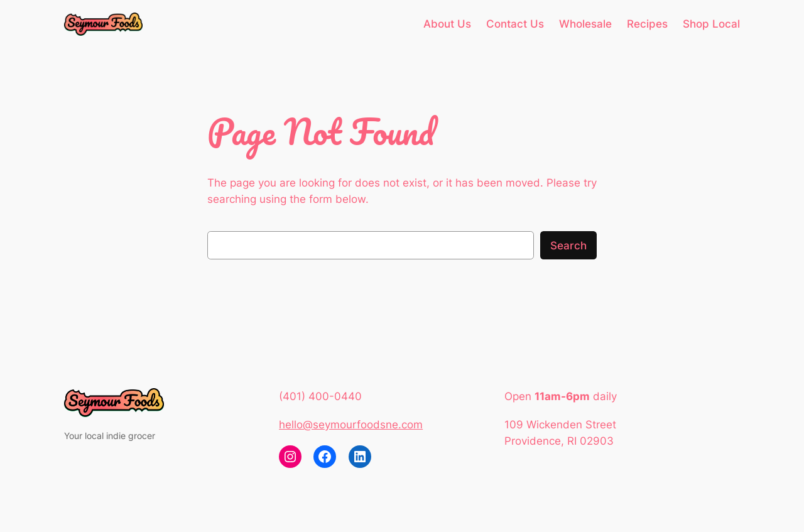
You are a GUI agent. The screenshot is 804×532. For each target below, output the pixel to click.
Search (568, 246)
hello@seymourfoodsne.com (351, 425)
